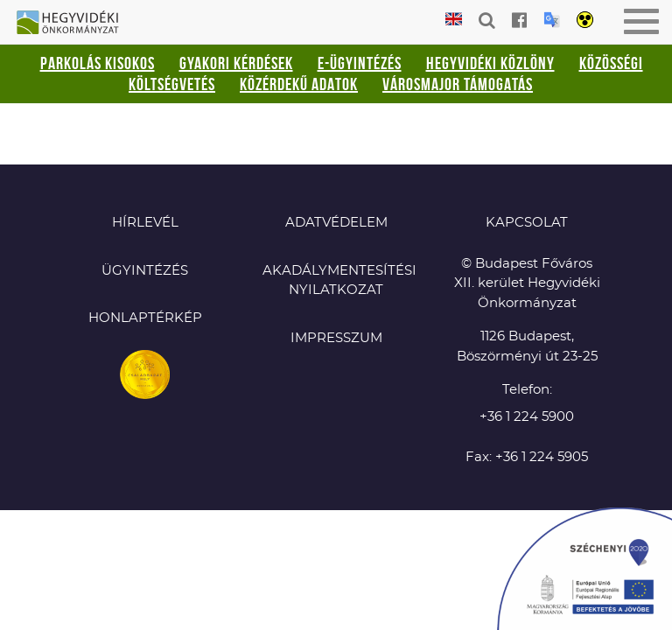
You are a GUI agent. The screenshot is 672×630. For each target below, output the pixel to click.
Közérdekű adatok (299, 84)
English (454, 20)
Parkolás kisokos (98, 63)
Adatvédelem (336, 223)
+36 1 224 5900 (527, 417)
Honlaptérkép (145, 318)
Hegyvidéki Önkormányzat (74, 24)
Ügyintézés (145, 271)
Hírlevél (145, 223)
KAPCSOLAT (527, 223)
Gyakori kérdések (236, 63)
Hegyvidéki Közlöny (490, 63)
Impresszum (336, 338)
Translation (552, 20)
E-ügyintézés (360, 63)
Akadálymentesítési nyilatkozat (336, 281)
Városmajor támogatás (458, 84)
